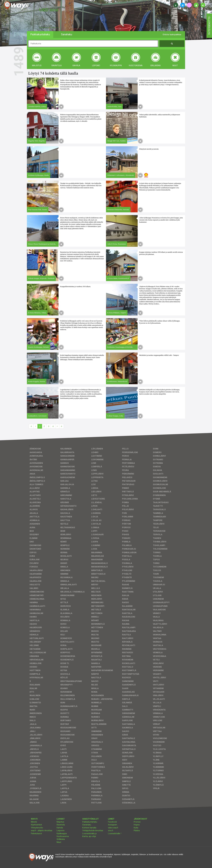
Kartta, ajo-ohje (89, 836)
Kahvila (60, 828)
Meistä (34, 822)
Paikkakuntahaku (90, 822)
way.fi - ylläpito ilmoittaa (42, 831)
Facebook (112, 822)
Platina (137, 831)
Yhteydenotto (37, 828)
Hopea (137, 825)
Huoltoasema (63, 836)
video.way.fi (113, 828)
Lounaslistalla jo (90, 833)
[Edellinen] (35, 426)
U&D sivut (49, 10)
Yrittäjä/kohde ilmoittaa (93, 831)
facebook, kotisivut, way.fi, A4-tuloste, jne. (49, 28)
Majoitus (60, 822)
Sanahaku (87, 825)
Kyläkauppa (62, 833)
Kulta (136, 828)
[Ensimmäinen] (31, 426)
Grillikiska (61, 839)
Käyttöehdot (36, 825)
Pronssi (137, 822)
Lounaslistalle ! (115, 833)
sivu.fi (111, 831)
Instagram (113, 825)
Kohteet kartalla (89, 828)
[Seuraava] (57, 426)
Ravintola (61, 825)
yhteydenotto (209, 26)
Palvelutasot (36, 833)
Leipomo (61, 831)
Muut (59, 842)
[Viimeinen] (62, 426)
